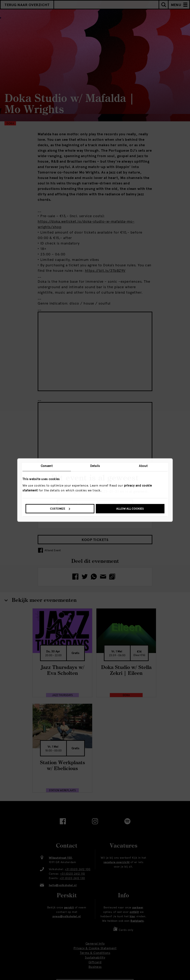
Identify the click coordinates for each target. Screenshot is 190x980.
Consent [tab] (47, 466)
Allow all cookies (130, 509)
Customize (60, 509)
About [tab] (143, 466)
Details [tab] (95, 466)
